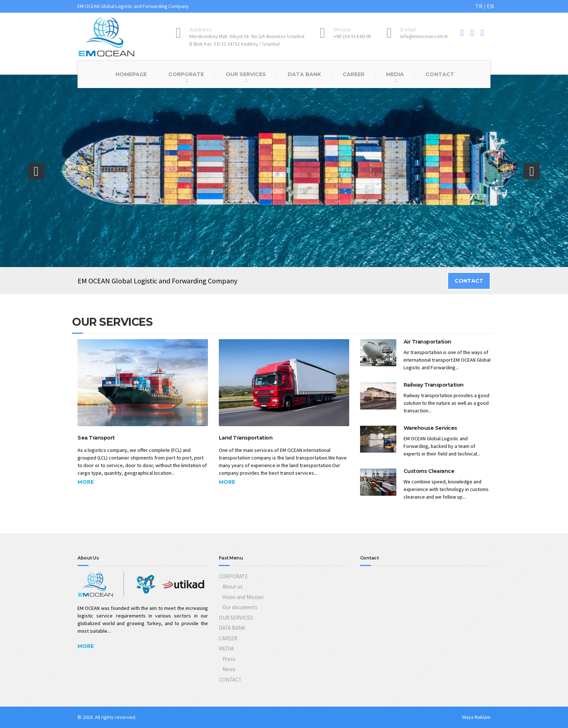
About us (233, 586)
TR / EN (485, 6)
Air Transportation (427, 342)
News (229, 669)
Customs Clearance (429, 471)
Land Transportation (246, 438)
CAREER (354, 74)
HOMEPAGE (131, 74)
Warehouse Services (430, 428)
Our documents (240, 607)
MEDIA (395, 74)
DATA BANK (304, 74)
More (86, 482)
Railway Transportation (434, 385)
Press (229, 659)
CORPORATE (186, 74)
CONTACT (440, 74)
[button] (36, 171)
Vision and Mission (243, 597)
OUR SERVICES (246, 74)
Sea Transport (96, 438)
